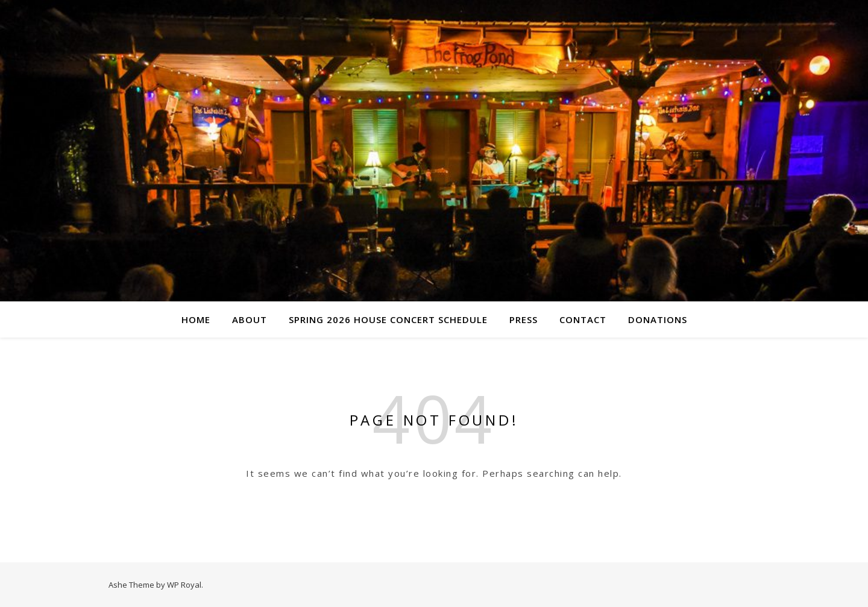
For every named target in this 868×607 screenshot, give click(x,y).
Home (196, 319)
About (250, 319)
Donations (658, 319)
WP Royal (184, 585)
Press (524, 319)
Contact (583, 319)
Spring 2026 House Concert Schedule (388, 319)
